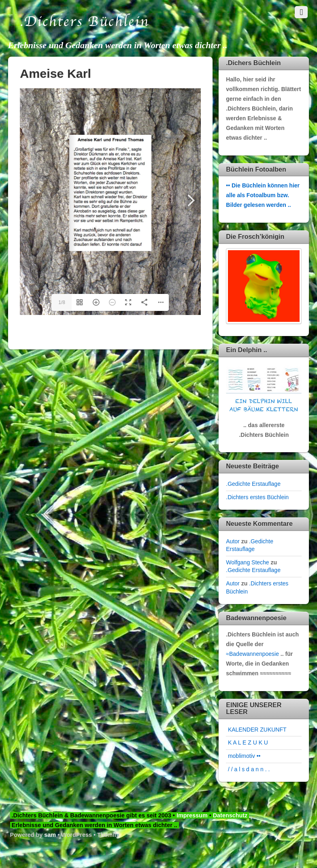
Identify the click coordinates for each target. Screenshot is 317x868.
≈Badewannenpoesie (252, 654)
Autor (233, 541)
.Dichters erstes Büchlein (257, 497)
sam (50, 835)
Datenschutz (231, 815)
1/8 (62, 302)
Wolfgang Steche (247, 562)
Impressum (192, 815)
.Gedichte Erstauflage (253, 484)
